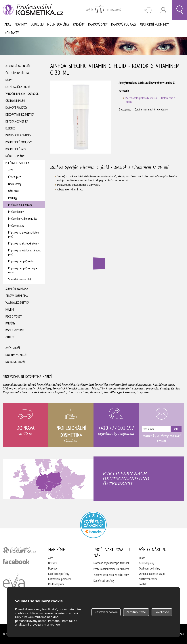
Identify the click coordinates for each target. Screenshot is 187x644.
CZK (149, 10)
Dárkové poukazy (124, 24)
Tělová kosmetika (17, 296)
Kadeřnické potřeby (59, 574)
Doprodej (37, 24)
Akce (8, 24)
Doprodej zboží (15, 362)
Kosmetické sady (16, 149)
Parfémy (79, 24)
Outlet (10, 337)
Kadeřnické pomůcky (18, 135)
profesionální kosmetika (21, 551)
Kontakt (143, 584)
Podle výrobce (15, 330)
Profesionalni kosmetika (93, 525)
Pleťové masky (16, 226)
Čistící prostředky (17, 73)
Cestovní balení (15, 101)
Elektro (11, 128)
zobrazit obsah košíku (104, 10)
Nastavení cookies (149, 579)
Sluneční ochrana (17, 289)
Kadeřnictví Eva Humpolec (14, 585)
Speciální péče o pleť (20, 279)
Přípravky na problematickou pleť (24, 234)
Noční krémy (15, 184)
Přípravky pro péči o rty (21, 261)
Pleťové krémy (16, 212)
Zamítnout (136, 612)
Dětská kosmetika (17, 121)
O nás (142, 558)
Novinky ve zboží (16, 355)
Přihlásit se (163, 10)
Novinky (21, 24)
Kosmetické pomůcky (19, 142)
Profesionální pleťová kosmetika (141, 98)
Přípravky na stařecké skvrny (23, 243)
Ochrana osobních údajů (152, 574)
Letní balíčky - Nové (18, 87)
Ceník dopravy (146, 563)
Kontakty (12, 33)
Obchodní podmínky (154, 24)
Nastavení (106, 612)
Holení (10, 309)
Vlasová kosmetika (17, 303)
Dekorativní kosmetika (20, 114)
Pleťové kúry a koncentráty (23, 219)
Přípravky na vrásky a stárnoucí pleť (25, 252)
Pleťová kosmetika (17, 163)
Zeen (11, 170)
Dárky (9, 80)
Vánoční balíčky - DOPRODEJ (22, 94)
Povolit (162, 612)
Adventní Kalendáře (18, 66)
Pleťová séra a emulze (20, 205)
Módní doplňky (58, 24)
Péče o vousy (14, 316)
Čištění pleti (15, 177)
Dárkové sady (98, 24)
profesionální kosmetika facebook (16, 561)
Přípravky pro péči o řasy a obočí (23, 270)
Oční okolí (14, 191)
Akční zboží (13, 348)
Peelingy (13, 198)
